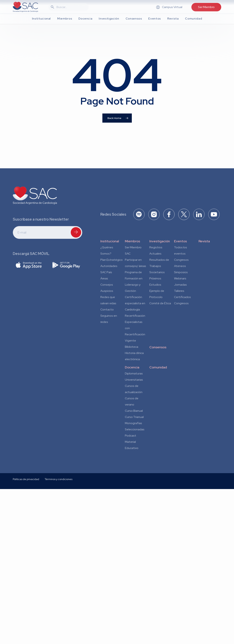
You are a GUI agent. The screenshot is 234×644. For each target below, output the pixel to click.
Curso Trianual (134, 417)
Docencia (132, 367)
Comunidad (158, 367)
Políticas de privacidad (26, 518)
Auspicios (107, 291)
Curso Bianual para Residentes (134, 411)
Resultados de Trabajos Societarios (159, 266)
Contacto (107, 309)
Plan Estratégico (112, 260)
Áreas (104, 278)
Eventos (180, 241)
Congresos (181, 260)
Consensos (158, 347)
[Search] (71, 7)
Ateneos (180, 266)
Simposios (181, 272)
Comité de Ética (160, 303)
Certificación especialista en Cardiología (135, 303)
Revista (204, 241)
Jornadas (180, 285)
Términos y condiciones (58, 518)
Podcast (131, 436)
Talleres (179, 291)
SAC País (106, 272)
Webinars (180, 278)
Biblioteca (132, 347)
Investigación (160, 241)
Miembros (132, 241)
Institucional (110, 241)
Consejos (107, 285)
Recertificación (135, 316)
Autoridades (109, 266)
